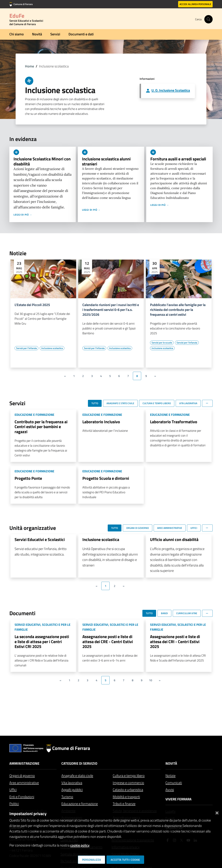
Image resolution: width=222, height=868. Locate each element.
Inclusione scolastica (101, 539)
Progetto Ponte (28, 478)
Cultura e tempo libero (129, 775)
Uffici (13, 790)
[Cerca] (208, 19)
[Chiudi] (217, 812)
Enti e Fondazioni (22, 797)
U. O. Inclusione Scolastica (171, 90)
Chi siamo (17, 34)
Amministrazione (24, 763)
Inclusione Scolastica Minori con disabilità (42, 161)
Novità (37, 34)
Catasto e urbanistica (128, 790)
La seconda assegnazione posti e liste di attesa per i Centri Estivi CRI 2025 (42, 642)
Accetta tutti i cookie (125, 860)
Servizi (55, 34)
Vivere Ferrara (178, 799)
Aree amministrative (24, 783)
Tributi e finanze (124, 804)
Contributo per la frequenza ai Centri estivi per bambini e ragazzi (41, 427)
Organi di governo (22, 775)
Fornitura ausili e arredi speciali (178, 159)
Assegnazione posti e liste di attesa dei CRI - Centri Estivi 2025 (175, 642)
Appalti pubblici (72, 790)
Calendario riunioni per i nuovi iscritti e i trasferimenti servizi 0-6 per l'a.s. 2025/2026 (111, 310)
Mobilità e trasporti (126, 797)
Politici (14, 804)
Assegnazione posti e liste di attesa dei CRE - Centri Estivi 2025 (108, 642)
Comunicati (174, 783)
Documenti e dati (81, 34)
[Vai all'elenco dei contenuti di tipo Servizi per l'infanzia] (26, 348)
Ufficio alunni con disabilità (174, 539)
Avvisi (170, 790)
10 (151, 680)
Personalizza (91, 860)
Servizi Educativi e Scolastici (40, 539)
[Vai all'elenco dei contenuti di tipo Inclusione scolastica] (52, 348)
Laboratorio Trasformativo (174, 422)
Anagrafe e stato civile (77, 775)
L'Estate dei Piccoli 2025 (32, 305)
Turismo (67, 797)
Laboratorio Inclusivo (101, 422)
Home (29, 66)
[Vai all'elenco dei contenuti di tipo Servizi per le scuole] (162, 343)
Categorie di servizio (79, 763)
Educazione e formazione (80, 804)
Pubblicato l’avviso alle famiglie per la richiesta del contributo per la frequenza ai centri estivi (178, 310)
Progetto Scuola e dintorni (106, 478)
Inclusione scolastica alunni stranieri (106, 161)
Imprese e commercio (128, 783)
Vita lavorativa (72, 783)
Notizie (170, 775)
